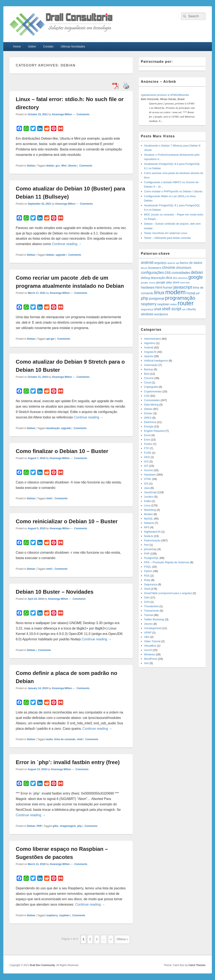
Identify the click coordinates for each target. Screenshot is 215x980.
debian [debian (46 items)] (197, 272)
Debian (31, 166)
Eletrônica (150, 422)
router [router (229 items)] (186, 303)
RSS (147, 576)
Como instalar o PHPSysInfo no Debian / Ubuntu (173, 191)
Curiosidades (152, 400)
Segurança (151, 584)
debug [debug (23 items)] (145, 278)
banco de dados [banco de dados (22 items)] (191, 263)
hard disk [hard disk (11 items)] (185, 283)
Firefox (148, 444)
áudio (49, 739)
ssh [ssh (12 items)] (184, 309)
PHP (39, 826)
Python (148, 571)
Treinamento (152, 611)
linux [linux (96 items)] (159, 292)
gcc (58, 166)
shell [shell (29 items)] (158, 309)
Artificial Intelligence (156, 361)
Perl (146, 545)
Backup (149, 369)
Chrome (149, 378)
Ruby (147, 580)
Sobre (32, 46)
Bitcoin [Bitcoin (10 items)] (144, 268)
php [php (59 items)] (145, 298)
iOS (146, 484)
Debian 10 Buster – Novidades (55, 592)
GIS (146, 461)
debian (50, 166)
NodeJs (149, 536)
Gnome (149, 470)
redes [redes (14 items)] (174, 304)
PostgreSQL (152, 558)
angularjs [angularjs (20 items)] (160, 263)
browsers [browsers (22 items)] (155, 268)
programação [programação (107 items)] (180, 298)
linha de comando (65, 739)
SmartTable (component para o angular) (168, 593)
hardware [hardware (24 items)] (148, 287)
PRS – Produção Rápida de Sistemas (167, 562)
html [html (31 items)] (159, 287)
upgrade (61, 255)
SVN (147, 602)
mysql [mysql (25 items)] (191, 293)
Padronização (152, 540)
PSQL (148, 567)
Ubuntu (72, 166)
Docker (148, 413)
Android (149, 347)
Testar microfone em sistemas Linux (166, 233)
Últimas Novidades (73, 46)
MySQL (149, 519)
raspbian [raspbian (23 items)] (163, 304)
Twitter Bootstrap (154, 619)
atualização (53, 428)
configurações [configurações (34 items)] (152, 273)
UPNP (148, 633)
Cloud (148, 382)
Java (147, 488)
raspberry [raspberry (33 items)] (149, 304)
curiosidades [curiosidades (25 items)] (181, 273)
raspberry (52, 915)
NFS (147, 527)
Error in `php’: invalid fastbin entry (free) (68, 762)
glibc (56, 826)
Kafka (148, 501)
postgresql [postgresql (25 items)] (157, 299)
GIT (146, 466)
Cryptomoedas (153, 391)
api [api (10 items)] (177, 263)
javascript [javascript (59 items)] (183, 287)
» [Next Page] (111, 939)
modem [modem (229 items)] (175, 292)
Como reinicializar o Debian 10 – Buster (67, 521)
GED (147, 457)
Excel (147, 435)
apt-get (50, 339)
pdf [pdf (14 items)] (198, 293)
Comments (83, 114)
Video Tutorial (152, 641)
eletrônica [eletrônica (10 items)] (183, 278)
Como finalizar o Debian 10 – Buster (62, 451)
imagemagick (68, 826)
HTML (148, 479)
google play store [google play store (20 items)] (168, 282)
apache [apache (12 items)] (171, 263)
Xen (146, 663)
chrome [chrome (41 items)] (168, 267)
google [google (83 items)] (196, 277)
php (79, 826)
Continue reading (67, 244)
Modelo (149, 514)
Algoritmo (150, 343)
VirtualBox (150, 646)
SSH (147, 598)
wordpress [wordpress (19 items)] (161, 314)
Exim (147, 440)
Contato (48, 46)
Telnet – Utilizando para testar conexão (168, 238)
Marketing (150, 510)
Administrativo (153, 339)
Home (17, 46)
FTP (147, 448)
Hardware (150, 475)
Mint (64, 166)
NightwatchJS (152, 532)
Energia (149, 426)
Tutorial (149, 615)
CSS (147, 396)
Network (149, 523)
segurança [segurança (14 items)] (147, 309)
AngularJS (150, 352)
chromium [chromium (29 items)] (184, 268)
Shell (147, 589)
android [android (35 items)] (147, 263)
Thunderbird (151, 606)
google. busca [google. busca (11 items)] (148, 283)
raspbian (64, 915)
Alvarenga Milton (62, 114)
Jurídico (149, 497)
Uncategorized (153, 628)
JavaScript (150, 492)
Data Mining (151, 405)
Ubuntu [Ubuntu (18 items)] (191, 309)
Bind (147, 374)
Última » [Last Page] (122, 939)
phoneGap (150, 549)
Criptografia (151, 387)
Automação (151, 365)
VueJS (148, 650)
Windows (150, 654)
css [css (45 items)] (168, 272)
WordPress (151, 659)
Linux (147, 505)
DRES (148, 418)
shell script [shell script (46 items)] (171, 309)
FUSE (148, 453)
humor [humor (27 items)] (168, 287)
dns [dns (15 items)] (175, 278)
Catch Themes (197, 965)
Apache (149, 356)
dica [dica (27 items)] (169, 278)
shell (49, 498)
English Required (154, 431)
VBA (147, 637)
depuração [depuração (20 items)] (158, 278)
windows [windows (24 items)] (147, 314)
